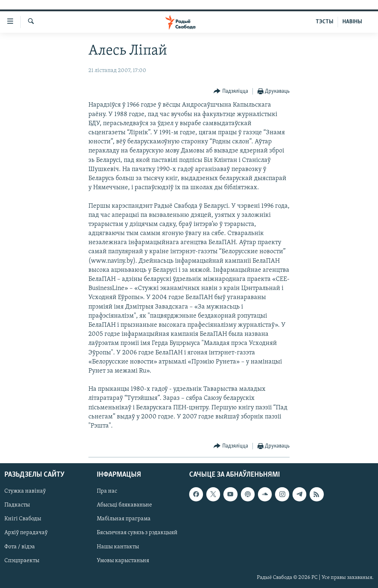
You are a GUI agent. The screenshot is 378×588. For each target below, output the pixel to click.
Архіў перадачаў (26, 533)
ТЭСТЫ (325, 22)
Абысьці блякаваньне (124, 505)
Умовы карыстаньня (123, 561)
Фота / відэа (20, 547)
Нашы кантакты (118, 547)
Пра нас (107, 492)
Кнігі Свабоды (23, 519)
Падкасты (17, 505)
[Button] (231, 92)
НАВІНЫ (352, 22)
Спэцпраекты (22, 561)
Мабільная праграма (124, 519)
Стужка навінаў (25, 492)
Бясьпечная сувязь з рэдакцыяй (137, 533)
